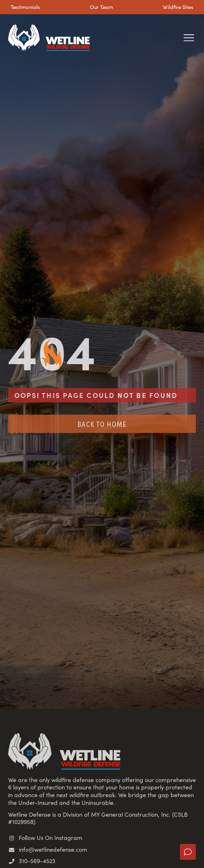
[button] (189, 38)
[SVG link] (49, 38)
